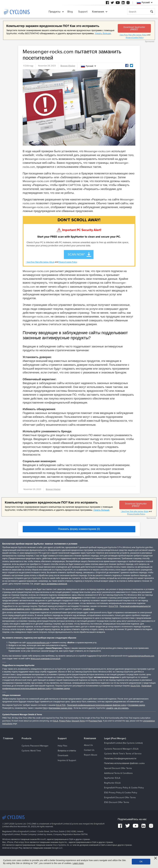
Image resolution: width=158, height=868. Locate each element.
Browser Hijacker (68, 66)
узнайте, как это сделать (117, 708)
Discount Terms (78, 721)
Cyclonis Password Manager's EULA (121, 749)
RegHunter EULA (112, 783)
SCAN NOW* (76, 255)
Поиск (152, 12)
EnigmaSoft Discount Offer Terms (120, 798)
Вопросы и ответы (67, 751)
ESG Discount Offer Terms (117, 802)
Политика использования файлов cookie (124, 763)
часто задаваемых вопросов (54, 584)
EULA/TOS (113, 606)
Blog (70, 12)
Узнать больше (103, 33)
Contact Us (89, 750)
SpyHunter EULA (112, 778)
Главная (8, 739)
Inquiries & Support (67, 760)
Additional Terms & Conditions (118, 773)
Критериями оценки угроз (60, 708)
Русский (87, 66)
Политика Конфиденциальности (120, 759)
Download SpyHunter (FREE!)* (134, 28)
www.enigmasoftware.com (38, 643)
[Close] (156, 858)
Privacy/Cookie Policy (135, 37)
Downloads (63, 755)
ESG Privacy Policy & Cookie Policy (121, 793)
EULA (144, 35)
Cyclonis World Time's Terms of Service (123, 754)
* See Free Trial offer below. (130, 35)
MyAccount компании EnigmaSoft (46, 659)
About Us (88, 745)
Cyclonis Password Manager (35, 746)
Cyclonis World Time (31, 751)
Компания (98, 12)
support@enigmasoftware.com (141, 656)
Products (27, 739)
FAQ (45, 708)
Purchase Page (96, 721)
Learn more (78, 863)
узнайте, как (88, 609)
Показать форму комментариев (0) (79, 529)
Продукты (55, 12)
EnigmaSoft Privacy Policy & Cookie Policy (124, 788)
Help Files (62, 746)
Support (83, 12)
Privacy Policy (65, 721)
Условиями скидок (41, 609)
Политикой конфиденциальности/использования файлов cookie (97, 705)
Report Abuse (91, 755)
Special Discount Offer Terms (118, 768)
